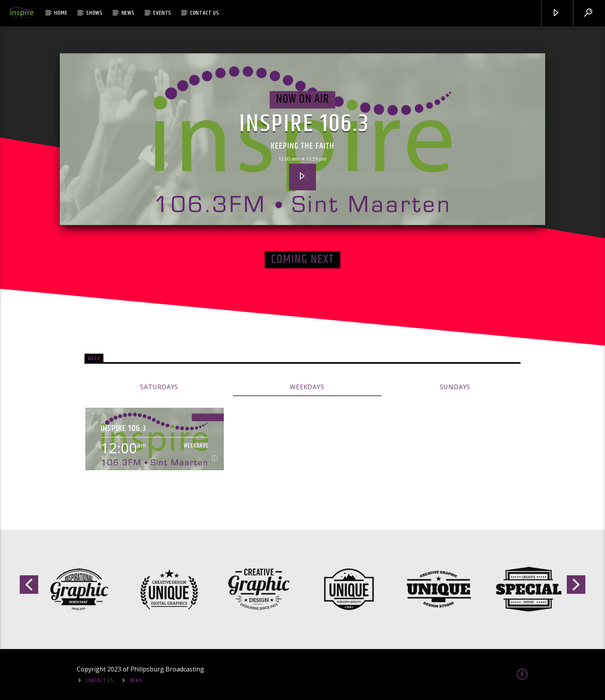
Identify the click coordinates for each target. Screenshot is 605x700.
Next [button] (576, 587)
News (128, 13)
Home (61, 13)
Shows (94, 13)
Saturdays (159, 387)
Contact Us (205, 13)
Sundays (455, 387)
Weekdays (307, 387)
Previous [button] (29, 587)
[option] (79, 589)
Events (162, 13)
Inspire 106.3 (304, 124)
